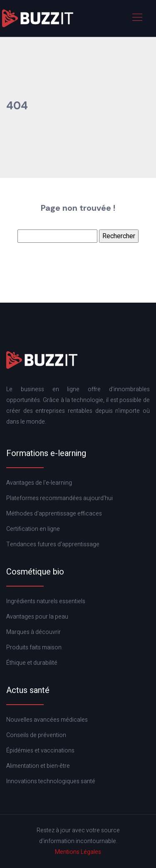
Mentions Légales (78, 852)
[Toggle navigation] (137, 18)
